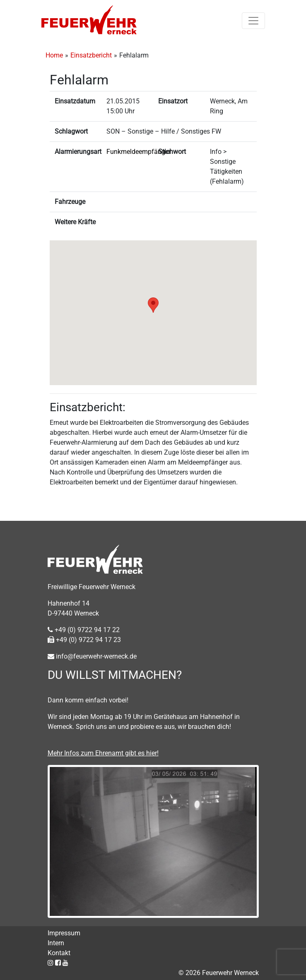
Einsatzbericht (91, 55)
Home (54, 55)
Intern (56, 943)
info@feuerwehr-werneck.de (92, 656)
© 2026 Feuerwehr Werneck (219, 973)
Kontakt (59, 953)
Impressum (64, 933)
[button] (153, 305)
